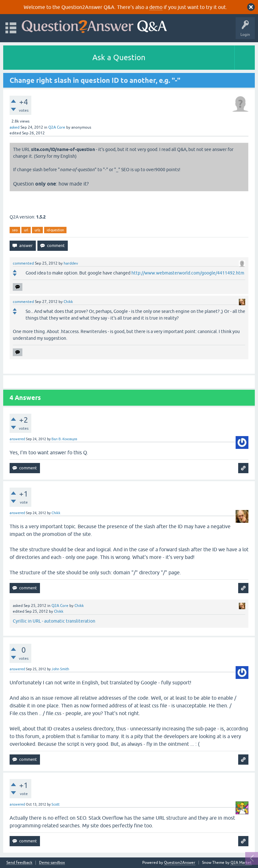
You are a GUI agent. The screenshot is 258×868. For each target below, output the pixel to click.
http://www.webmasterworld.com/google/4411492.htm (188, 273)
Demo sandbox (52, 863)
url (26, 230)
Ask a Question (119, 57)
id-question (55, 230)
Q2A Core (57, 127)
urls (37, 230)
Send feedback (19, 863)
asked (15, 127)
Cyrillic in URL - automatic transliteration (54, 621)
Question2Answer (180, 863)
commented (23, 263)
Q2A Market (241, 863)
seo (15, 230)
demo (156, 7)
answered (17, 439)
